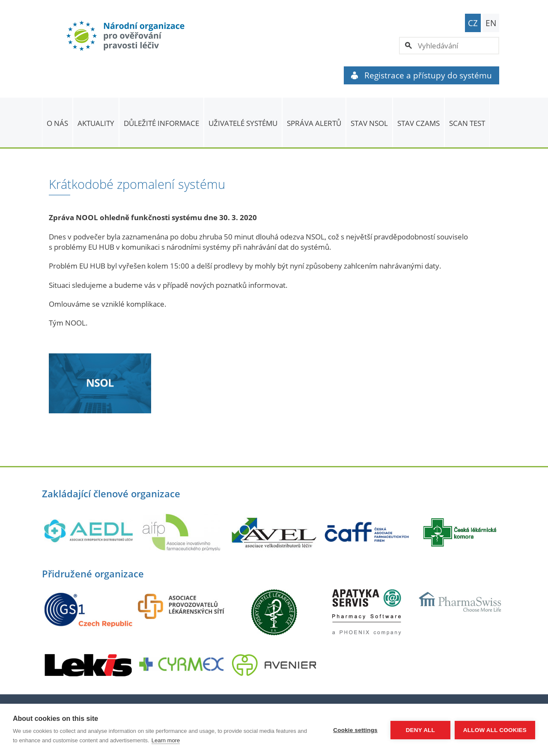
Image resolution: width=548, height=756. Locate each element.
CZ (473, 23)
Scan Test (467, 123)
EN (491, 23)
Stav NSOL (369, 123)
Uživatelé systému (243, 123)
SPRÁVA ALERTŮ (314, 123)
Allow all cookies (495, 730)
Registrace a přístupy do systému (421, 75)
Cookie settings (355, 730)
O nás (57, 123)
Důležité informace (161, 123)
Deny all (420, 730)
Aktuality (96, 123)
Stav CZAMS (418, 123)
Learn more (166, 740)
